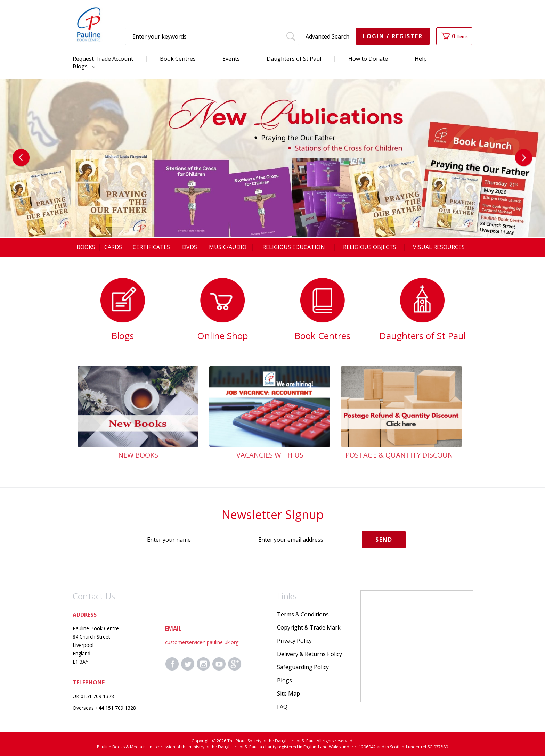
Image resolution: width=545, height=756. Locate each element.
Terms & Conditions (303, 614)
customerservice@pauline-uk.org (202, 642)
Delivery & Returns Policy (310, 654)
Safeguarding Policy (303, 667)
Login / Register (393, 36)
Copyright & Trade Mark (309, 627)
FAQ (282, 707)
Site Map (288, 693)
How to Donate (368, 59)
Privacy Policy (294, 641)
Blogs (82, 66)
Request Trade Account (103, 59)
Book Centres (178, 59)
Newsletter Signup (273, 515)
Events (231, 59)
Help (421, 59)
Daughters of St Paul (294, 59)
